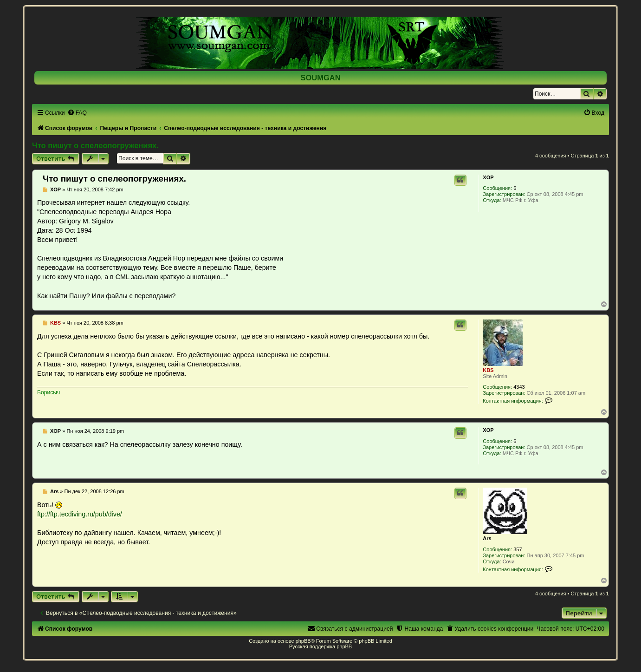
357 (518, 549)
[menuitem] (77, 113)
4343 (519, 387)
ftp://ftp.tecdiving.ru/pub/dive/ (80, 514)
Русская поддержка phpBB (320, 646)
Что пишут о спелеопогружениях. (95, 145)
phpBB (303, 641)
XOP (488, 177)
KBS (488, 370)
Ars (487, 538)
